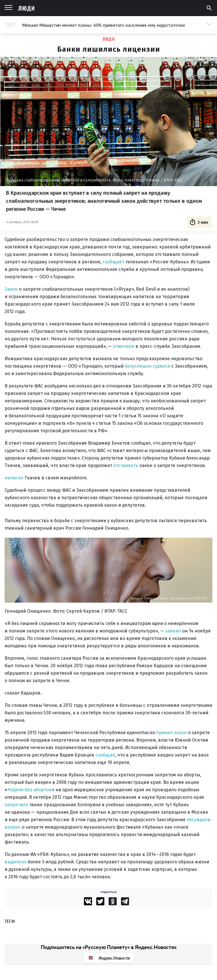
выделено (16, 862)
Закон (11, 289)
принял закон (171, 733)
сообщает (113, 262)
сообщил (105, 755)
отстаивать (126, 465)
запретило (16, 805)
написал (14, 478)
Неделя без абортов (30, 790)
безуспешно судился (147, 366)
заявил (173, 631)
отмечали (124, 346)
